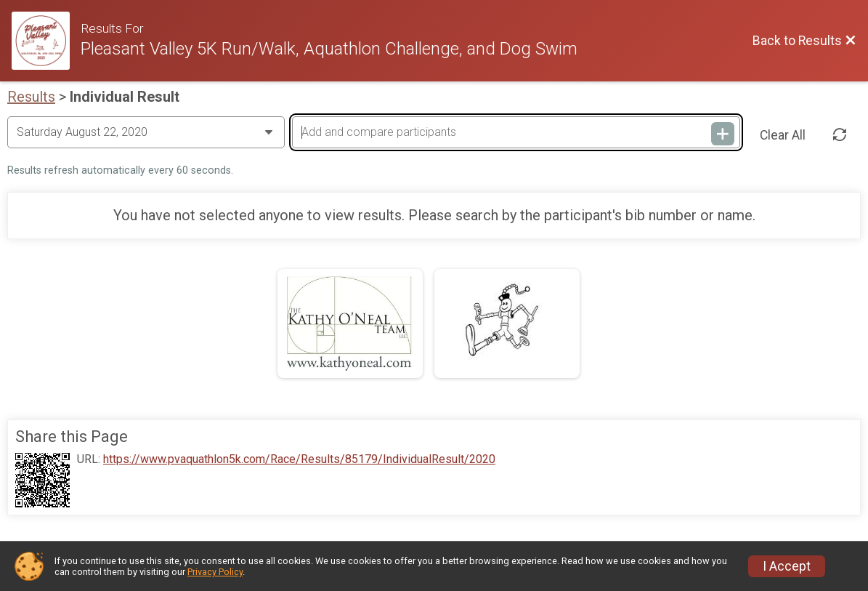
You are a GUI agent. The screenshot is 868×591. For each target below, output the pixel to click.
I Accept (787, 566)
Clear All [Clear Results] (783, 135)
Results (31, 97)
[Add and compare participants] (516, 132)
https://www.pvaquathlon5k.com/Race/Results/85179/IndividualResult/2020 (299, 459)
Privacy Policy (215, 572)
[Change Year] (146, 132)
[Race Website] (46, 41)
